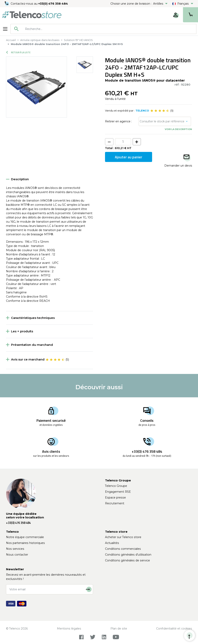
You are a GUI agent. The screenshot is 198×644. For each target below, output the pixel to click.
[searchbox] (109, 29)
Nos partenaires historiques (25, 543)
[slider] (160, 111)
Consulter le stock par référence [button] (162, 121)
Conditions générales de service (127, 560)
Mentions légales (69, 629)
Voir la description (178, 129)
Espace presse (115, 498)
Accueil (11, 40)
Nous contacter (17, 555)
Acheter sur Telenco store (123, 537)
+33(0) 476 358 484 (53, 4)
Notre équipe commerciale (25, 537)
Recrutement (115, 503)
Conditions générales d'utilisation (128, 555)
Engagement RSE (118, 492)
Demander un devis (178, 166)
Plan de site (119, 629)
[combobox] (103, 29)
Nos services (15, 549)
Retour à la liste (18, 52)
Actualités (112, 543)
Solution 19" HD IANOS (78, 40)
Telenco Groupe (116, 486)
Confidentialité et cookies (174, 629)
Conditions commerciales (123, 549)
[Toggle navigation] (5, 29)
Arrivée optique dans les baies (40, 40)
